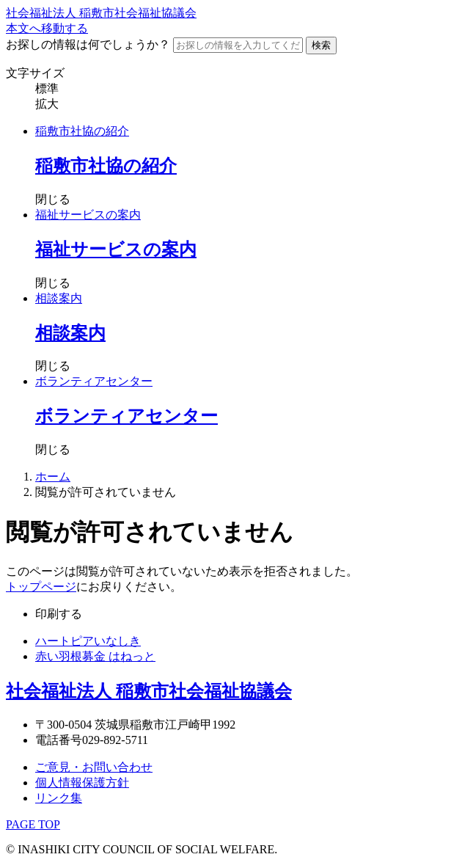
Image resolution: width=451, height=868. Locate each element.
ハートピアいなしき (88, 641)
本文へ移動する (47, 28)
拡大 (47, 104)
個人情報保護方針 (82, 783)
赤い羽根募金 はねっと (95, 656)
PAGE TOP (33, 824)
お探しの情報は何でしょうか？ (88, 44)
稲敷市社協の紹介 (82, 131)
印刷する (59, 614)
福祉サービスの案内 (88, 215)
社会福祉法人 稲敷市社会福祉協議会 (101, 13)
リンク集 (59, 798)
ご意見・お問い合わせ (94, 767)
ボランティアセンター (94, 381)
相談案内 (59, 298)
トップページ (41, 587)
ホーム (53, 477)
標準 (47, 88)
